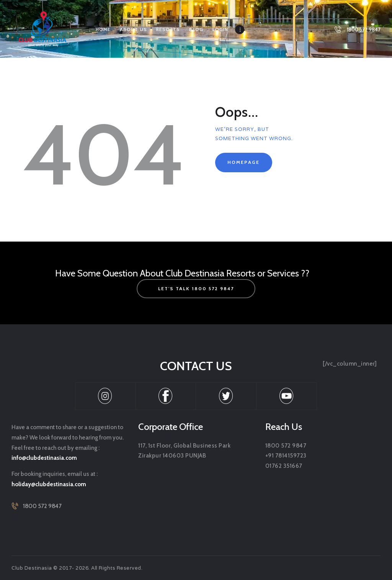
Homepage (243, 162)
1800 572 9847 (42, 506)
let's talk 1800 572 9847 (196, 288)
